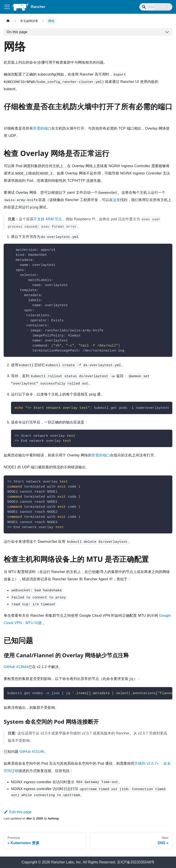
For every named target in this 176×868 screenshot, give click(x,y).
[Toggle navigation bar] (7, 7)
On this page (17, 32)
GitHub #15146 (32, 752)
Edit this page (18, 812)
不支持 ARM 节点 (48, 219)
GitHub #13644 (16, 667)
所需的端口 (42, 128)
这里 (116, 200)
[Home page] (8, 21)
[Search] (156, 7)
